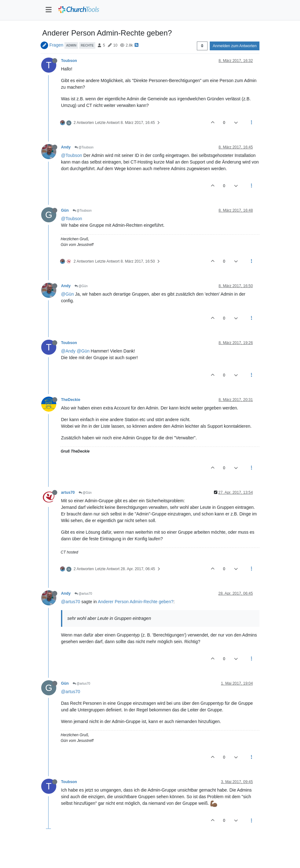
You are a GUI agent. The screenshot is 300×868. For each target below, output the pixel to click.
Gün (65, 210)
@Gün (81, 286)
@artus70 (83, 594)
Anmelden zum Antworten (235, 46)
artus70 (68, 492)
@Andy (68, 351)
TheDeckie (71, 400)
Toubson (69, 61)
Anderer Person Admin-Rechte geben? (136, 602)
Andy (66, 147)
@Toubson (84, 147)
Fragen (56, 45)
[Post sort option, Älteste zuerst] (202, 46)
